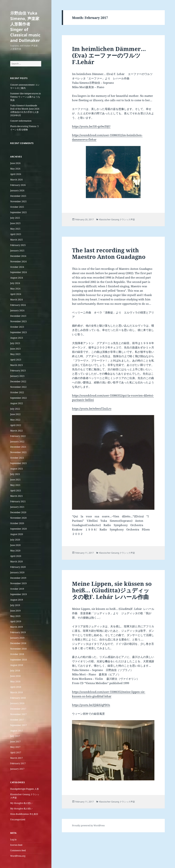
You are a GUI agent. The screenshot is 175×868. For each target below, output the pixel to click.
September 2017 (19, 725)
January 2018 (17, 703)
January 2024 (17, 310)
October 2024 (17, 267)
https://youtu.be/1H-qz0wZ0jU (91, 126)
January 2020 (17, 572)
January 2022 (17, 442)
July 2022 (15, 409)
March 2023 (16, 365)
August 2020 (17, 534)
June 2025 (15, 223)
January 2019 (17, 638)
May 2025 (15, 229)
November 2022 (18, 387)
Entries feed (16, 845)
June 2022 (15, 414)
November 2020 (18, 518)
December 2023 (18, 316)
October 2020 (17, 523)
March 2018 (16, 692)
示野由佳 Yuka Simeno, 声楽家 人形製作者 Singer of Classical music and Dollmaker (25, 27)
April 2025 (16, 234)
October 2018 (17, 654)
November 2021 (18, 452)
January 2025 (17, 251)
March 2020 (16, 562)
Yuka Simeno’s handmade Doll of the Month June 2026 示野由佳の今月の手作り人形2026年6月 (25, 110)
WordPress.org (18, 856)
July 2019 (15, 605)
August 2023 (17, 338)
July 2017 (15, 736)
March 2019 (16, 627)
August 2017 (17, 731)
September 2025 (19, 212)
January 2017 (17, 769)
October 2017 (17, 720)
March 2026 (16, 180)
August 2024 (17, 278)
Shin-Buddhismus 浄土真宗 (24, 814)
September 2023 (19, 332)
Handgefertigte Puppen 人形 (25, 789)
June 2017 (15, 742)
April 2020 (16, 556)
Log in (13, 840)
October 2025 (17, 207)
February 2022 (18, 436)
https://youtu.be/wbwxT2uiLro (92, 409)
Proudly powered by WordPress (88, 825)
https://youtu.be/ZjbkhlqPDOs (91, 705)
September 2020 (19, 529)
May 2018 (15, 681)
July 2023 (15, 343)
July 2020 (15, 540)
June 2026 (15, 163)
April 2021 (16, 491)
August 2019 (17, 600)
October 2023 (17, 327)
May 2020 (15, 551)
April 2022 (16, 425)
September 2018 (19, 660)
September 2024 (19, 272)
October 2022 (17, 392)
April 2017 (16, 752)
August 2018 (17, 665)
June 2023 (15, 349)
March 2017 (16, 758)
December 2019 (18, 578)
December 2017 (18, 709)
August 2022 (17, 403)
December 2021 (18, 447)
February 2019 (18, 632)
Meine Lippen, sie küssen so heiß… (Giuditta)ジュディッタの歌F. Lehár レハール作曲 (112, 590)
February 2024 (18, 305)
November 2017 (18, 714)
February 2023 (18, 371)
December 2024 (18, 256)
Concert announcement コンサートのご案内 (25, 86)
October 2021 (17, 458)
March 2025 (16, 240)
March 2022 (16, 431)
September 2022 (19, 398)
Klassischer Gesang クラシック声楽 (117, 219)
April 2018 (16, 687)
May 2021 (15, 485)
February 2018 (18, 698)
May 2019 (15, 616)
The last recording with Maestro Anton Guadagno (109, 253)
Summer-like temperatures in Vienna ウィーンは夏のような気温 (26, 97)
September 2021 (19, 463)
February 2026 (18, 185)
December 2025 (18, 196)
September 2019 (19, 594)
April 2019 (16, 621)
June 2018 (15, 676)
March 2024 (16, 300)
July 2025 (15, 218)
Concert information (21, 121)
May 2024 (15, 289)
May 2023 (15, 354)
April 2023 (16, 360)
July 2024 (15, 283)
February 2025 (18, 245)
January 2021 (17, 507)
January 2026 (17, 191)
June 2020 (15, 545)
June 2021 (15, 480)
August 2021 (17, 469)
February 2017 (18, 763)
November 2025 (18, 201)
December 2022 (18, 381)
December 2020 (18, 512)
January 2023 (17, 376)
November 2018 (18, 649)
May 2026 (15, 169)
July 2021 (15, 474)
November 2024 (18, 262)
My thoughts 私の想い (21, 803)
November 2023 (18, 321)
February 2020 (18, 567)
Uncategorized (18, 819)
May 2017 (15, 747)
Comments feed (18, 850)
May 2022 (15, 420)
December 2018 (18, 643)
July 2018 (15, 671)
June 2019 (15, 611)
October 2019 (17, 589)
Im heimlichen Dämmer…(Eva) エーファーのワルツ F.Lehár (109, 55)
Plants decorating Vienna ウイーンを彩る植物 (25, 128)
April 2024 (16, 294)
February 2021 (18, 501)
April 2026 (16, 174)
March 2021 (16, 496)
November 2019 (18, 583)
